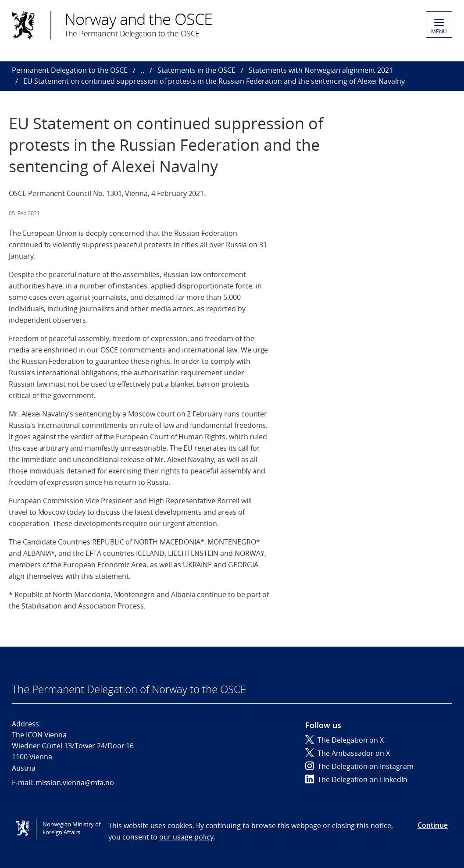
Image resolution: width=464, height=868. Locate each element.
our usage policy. (187, 837)
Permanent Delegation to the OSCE (70, 70)
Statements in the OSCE (196, 70)
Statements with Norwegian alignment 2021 (321, 70)
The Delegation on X (344, 740)
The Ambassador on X (348, 753)
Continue (433, 825)
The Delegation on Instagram (359, 766)
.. (143, 70)
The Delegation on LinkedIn (356, 779)
